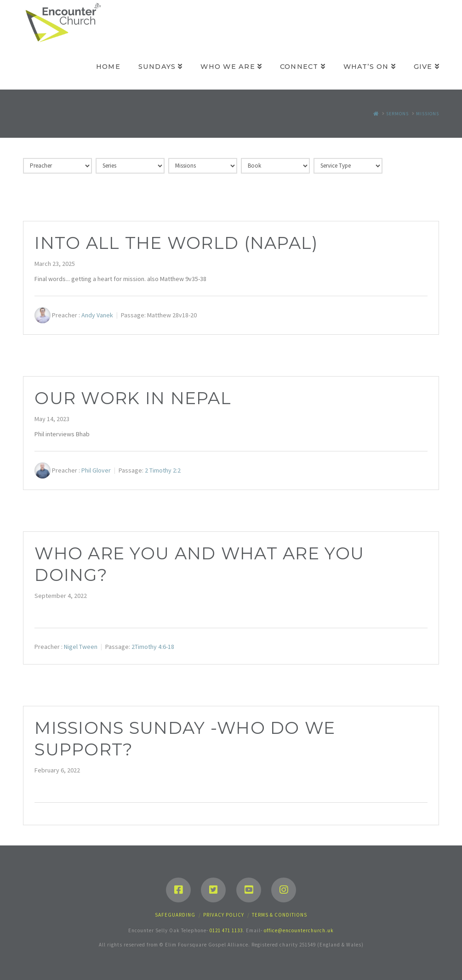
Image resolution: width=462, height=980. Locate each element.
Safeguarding (175, 915)
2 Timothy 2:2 (163, 470)
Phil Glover (96, 470)
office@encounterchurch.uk (299, 930)
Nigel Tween (81, 647)
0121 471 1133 (226, 930)
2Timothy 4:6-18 (153, 647)
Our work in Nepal (133, 398)
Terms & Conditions (279, 915)
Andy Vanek (97, 315)
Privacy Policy (224, 915)
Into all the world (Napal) (176, 243)
